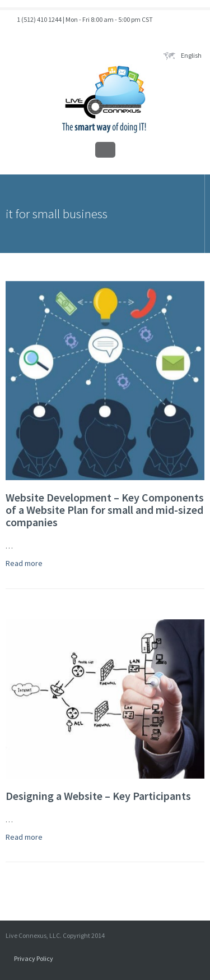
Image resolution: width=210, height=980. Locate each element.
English (183, 56)
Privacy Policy (34, 958)
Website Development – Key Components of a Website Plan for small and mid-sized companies (105, 510)
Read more (24, 563)
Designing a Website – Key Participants (98, 796)
